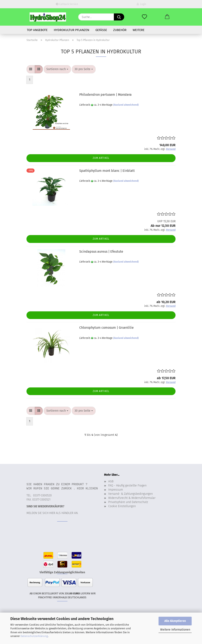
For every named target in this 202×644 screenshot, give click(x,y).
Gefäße (101, 30)
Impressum (116, 490)
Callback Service (67, 4)
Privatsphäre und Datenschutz (128, 502)
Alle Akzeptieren (175, 621)
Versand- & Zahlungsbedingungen (130, 494)
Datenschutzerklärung (34, 636)
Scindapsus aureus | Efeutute (101, 252)
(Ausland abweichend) (126, 105)
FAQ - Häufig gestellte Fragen (127, 486)
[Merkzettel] (144, 17)
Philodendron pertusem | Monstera (105, 95)
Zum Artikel (101, 158)
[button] (167, 17)
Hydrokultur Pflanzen (72, 30)
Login (141, 4)
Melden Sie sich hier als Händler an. (52, 513)
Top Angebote (37, 30)
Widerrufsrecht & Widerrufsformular (132, 498)
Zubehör (120, 30)
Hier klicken (87, 488)
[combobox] (57, 69)
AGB (111, 481)
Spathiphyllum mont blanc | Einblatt (107, 171)
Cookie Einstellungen (122, 506)
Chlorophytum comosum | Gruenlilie (106, 328)
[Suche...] (119, 17)
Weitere (139, 30)
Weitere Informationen (175, 630)
